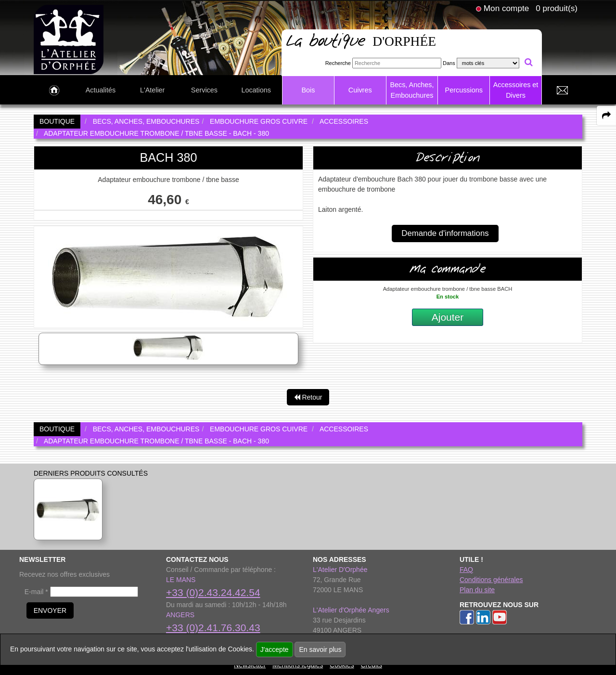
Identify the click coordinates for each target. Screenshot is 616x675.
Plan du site (477, 590)
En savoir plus (320, 649)
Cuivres (360, 90)
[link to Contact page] (562, 91)
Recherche (338, 63)
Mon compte (506, 8)
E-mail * (36, 592)
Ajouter (448, 317)
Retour (308, 397)
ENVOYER (50, 610)
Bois (308, 90)
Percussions (464, 90)
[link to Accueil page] (54, 91)
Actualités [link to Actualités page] (101, 90)
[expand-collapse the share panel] (606, 116)
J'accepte (275, 649)
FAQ (466, 570)
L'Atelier (153, 90)
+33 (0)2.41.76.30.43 (213, 628)
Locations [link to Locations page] (256, 90)
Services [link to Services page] (204, 90)
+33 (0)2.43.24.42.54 (213, 592)
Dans (449, 63)
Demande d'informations (445, 233)
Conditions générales (491, 580)
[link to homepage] (69, 39)
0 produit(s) (557, 8)
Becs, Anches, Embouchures (412, 90)
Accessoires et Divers (516, 90)
